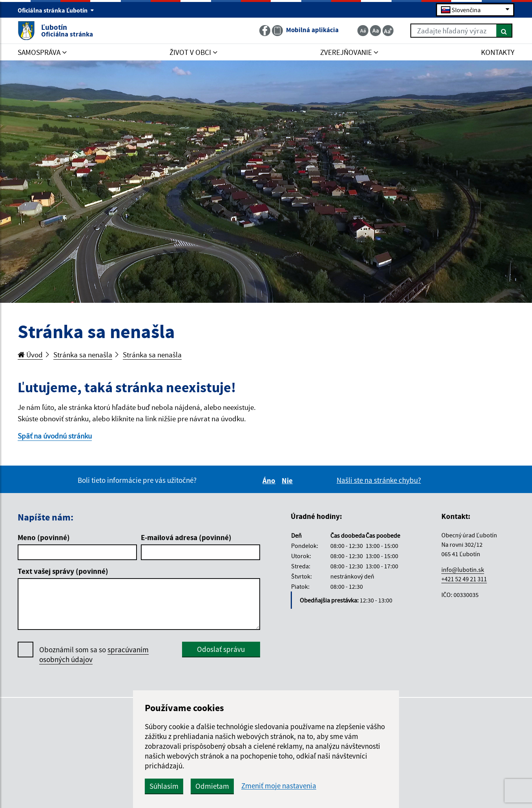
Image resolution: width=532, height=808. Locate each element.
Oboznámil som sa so (94, 655)
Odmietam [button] (212, 786)
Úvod (30, 355)
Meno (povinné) (44, 537)
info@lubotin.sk (463, 570)
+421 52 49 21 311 (464, 579)
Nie (288, 480)
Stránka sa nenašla (83, 355)
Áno (270, 480)
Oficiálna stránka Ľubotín (56, 10)
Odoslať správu (221, 649)
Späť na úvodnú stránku (55, 436)
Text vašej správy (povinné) (63, 571)
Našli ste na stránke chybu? (379, 480)
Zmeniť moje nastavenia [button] (279, 786)
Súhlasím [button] (164, 786)
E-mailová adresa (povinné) (186, 537)
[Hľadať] (504, 31)
